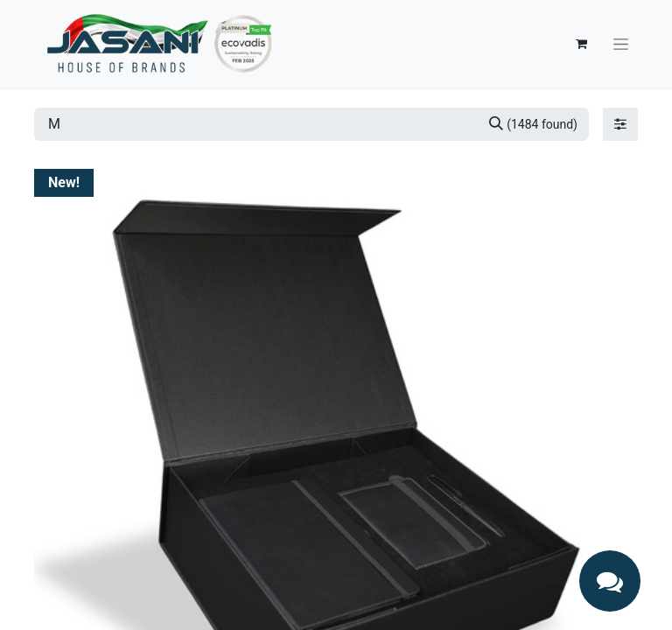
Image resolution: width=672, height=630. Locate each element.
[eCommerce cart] (581, 44)
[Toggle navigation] (621, 44)
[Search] (533, 124)
